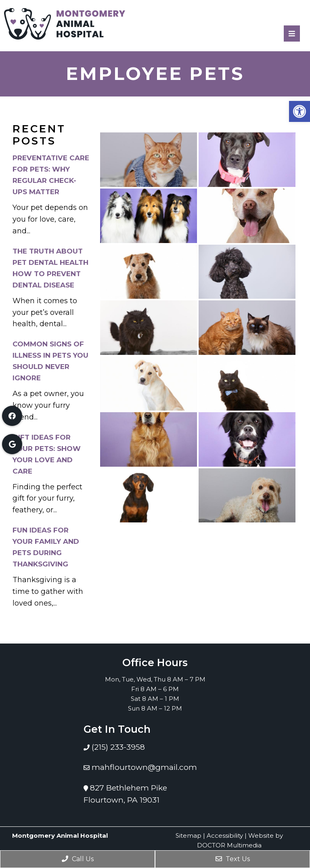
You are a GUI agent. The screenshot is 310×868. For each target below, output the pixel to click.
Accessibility (225, 836)
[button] (300, 111)
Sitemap (189, 836)
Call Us (78, 859)
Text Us (233, 859)
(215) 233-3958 (117, 747)
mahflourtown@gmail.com (144, 767)
